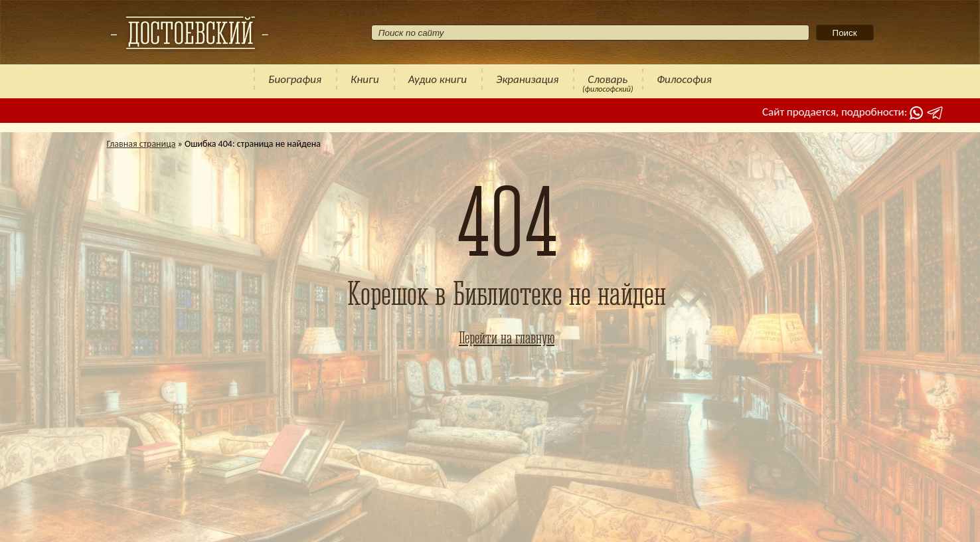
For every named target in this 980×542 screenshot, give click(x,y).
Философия (684, 79)
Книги (365, 79)
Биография (295, 79)
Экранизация (527, 79)
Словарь (608, 79)
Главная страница (141, 144)
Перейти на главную (507, 337)
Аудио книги (438, 79)
